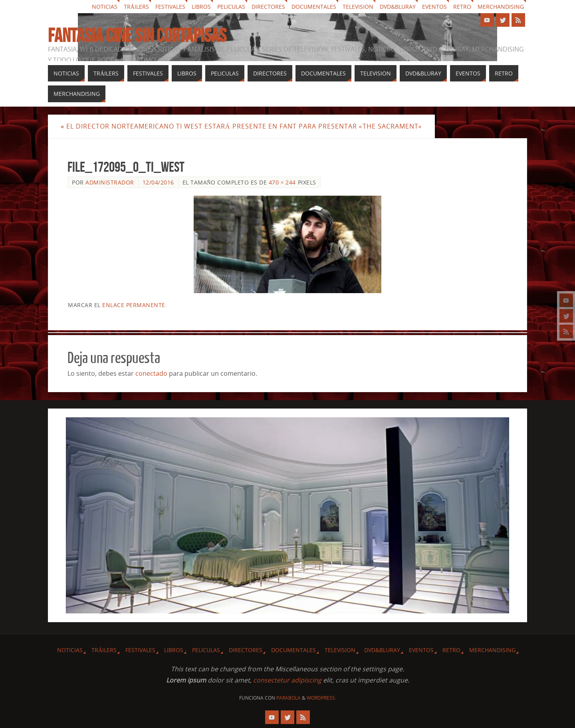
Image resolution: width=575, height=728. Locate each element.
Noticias (105, 7)
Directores (268, 7)
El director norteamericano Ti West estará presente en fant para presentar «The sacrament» (241, 126)
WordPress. (321, 698)
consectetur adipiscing (287, 680)
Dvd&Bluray (398, 7)
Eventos (434, 7)
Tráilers (136, 7)
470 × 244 (282, 182)
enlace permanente (134, 305)
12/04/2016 (158, 182)
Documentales (314, 7)
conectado (151, 373)
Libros (201, 7)
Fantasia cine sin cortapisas (137, 36)
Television (358, 7)
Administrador (110, 182)
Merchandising (501, 7)
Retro (462, 7)
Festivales (170, 7)
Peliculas (231, 7)
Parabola (288, 698)
